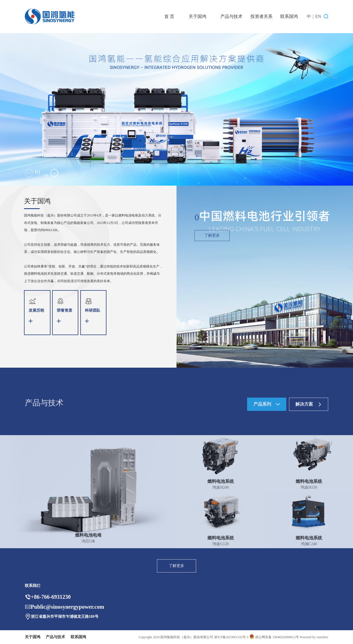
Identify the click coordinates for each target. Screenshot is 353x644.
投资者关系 (261, 16)
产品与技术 (231, 16)
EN (318, 16)
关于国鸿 (197, 16)
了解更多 (212, 254)
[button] (54, 173)
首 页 (169, 16)
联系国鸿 (289, 16)
